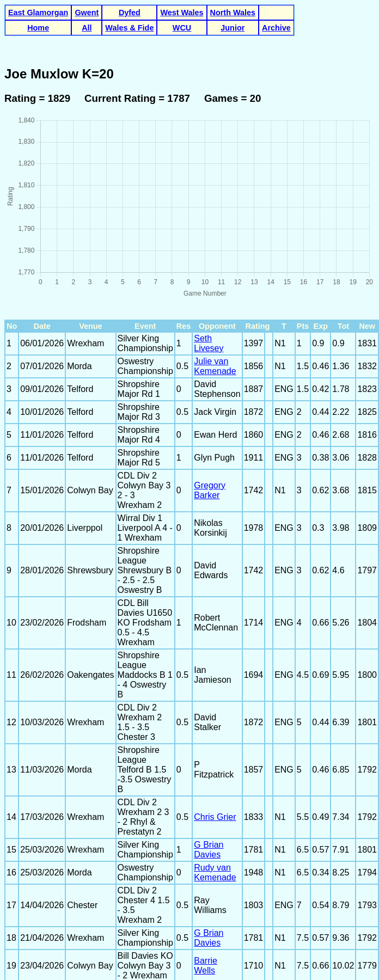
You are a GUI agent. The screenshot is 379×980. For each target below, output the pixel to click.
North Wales (233, 13)
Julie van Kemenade (215, 278)
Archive (276, 28)
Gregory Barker (210, 403)
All (87, 28)
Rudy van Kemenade (215, 785)
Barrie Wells (206, 878)
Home (38, 28)
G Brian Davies (209, 762)
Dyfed (130, 13)
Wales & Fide (129, 28)
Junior (233, 28)
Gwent (87, 13)
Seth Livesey (209, 256)
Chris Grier (215, 729)
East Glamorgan (38, 13)
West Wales (182, 13)
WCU (182, 28)
